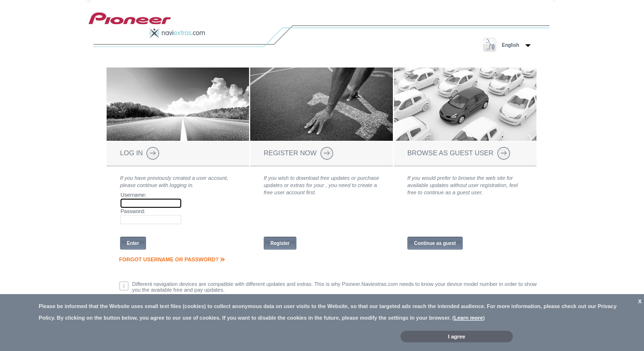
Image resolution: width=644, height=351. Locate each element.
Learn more (469, 318)
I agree (457, 337)
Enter (133, 243)
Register (280, 243)
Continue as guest (435, 243)
